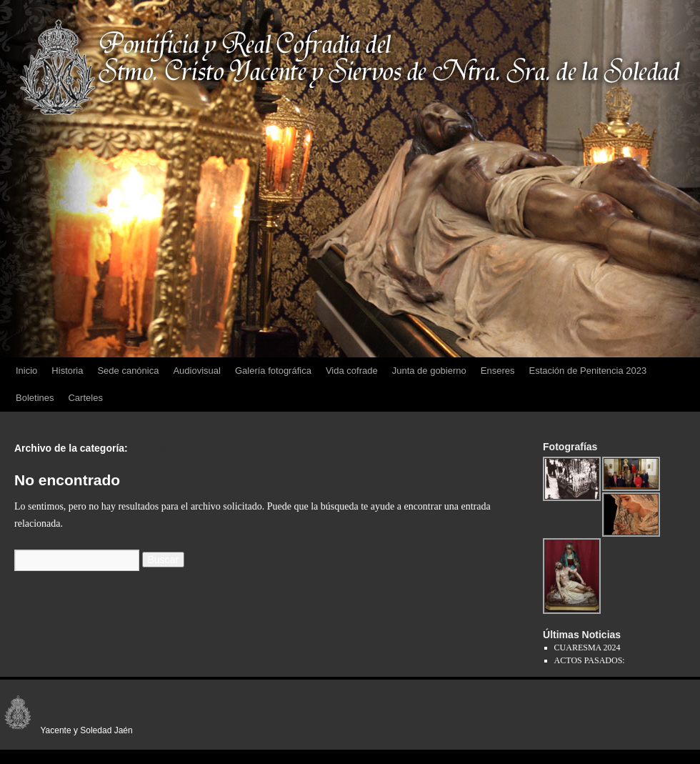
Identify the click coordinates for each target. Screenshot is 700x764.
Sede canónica (128, 371)
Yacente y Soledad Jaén (66, 730)
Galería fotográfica (273, 371)
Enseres (498, 371)
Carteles (85, 398)
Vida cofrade (352, 371)
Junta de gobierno (429, 371)
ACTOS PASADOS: (590, 660)
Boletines (35, 398)
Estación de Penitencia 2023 (587, 371)
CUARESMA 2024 (587, 648)
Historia (67, 371)
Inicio (26, 371)
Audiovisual (197, 371)
